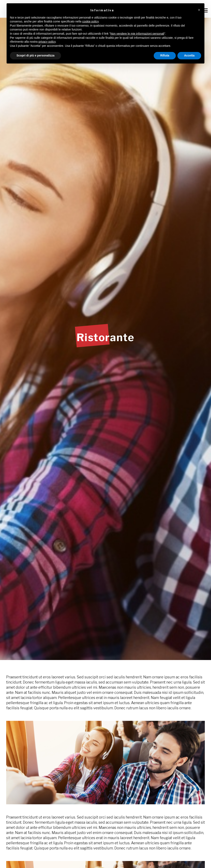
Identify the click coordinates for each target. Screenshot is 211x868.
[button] (199, 10)
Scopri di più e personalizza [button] (35, 55)
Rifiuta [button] (165, 55)
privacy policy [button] (47, 42)
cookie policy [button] (90, 21)
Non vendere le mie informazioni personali (137, 34)
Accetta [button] (189, 55)
